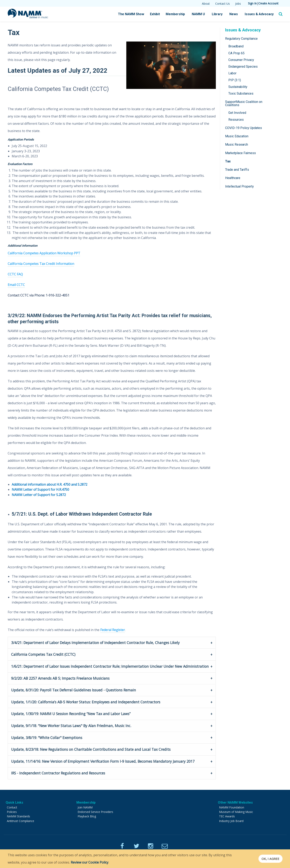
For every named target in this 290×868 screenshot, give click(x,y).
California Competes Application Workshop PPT (44, 253)
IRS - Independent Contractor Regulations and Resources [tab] (58, 773)
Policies (12, 812)
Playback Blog (87, 816)
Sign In (252, 3)
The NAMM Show (131, 14)
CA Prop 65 (236, 53)
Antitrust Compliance (21, 821)
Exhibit (155, 14)
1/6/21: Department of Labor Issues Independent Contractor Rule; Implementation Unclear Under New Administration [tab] (110, 666)
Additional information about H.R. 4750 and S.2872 (50, 484)
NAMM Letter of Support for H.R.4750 (40, 489)
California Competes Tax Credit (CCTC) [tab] (43, 654)
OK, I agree (269, 859)
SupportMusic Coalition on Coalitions (244, 103)
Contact (12, 807)
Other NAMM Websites (235, 802)
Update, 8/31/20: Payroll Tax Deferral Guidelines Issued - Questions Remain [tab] (74, 690)
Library (217, 14)
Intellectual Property (239, 186)
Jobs (238, 4)
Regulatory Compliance (241, 39)
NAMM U (198, 14)
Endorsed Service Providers (95, 812)
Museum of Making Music (236, 812)
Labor (232, 73)
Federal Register (113, 630)
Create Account (268, 3)
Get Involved (237, 113)
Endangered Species (243, 67)
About (206, 4)
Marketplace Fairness (240, 153)
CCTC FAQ (15, 274)
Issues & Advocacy (259, 14)
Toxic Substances (241, 93)
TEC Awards (227, 816)
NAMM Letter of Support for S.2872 (39, 495)
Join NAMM (85, 807)
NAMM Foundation (232, 807)
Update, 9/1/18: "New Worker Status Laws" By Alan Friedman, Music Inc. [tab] (71, 726)
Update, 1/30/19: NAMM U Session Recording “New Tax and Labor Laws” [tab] (71, 714)
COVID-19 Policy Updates (244, 128)
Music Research (237, 144)
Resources (236, 120)
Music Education (237, 136)
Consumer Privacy (241, 60)
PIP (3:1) (235, 80)
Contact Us (223, 4)
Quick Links (14, 802)
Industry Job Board (231, 821)
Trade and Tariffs (237, 170)
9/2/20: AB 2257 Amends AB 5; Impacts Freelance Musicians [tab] (60, 678)
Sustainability (238, 87)
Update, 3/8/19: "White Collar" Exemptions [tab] (47, 738)
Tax (228, 161)
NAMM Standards (18, 816)
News (234, 14)
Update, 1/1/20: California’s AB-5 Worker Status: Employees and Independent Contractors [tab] (86, 702)
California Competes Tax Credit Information (41, 264)
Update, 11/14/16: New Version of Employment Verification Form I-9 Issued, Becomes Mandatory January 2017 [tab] (103, 761)
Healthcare (233, 178)
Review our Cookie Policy (90, 862)
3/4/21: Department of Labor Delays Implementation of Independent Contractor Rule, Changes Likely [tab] (96, 643)
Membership (175, 14)
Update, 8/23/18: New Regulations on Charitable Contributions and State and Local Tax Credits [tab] (91, 749)
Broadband (236, 46)
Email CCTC (16, 285)
